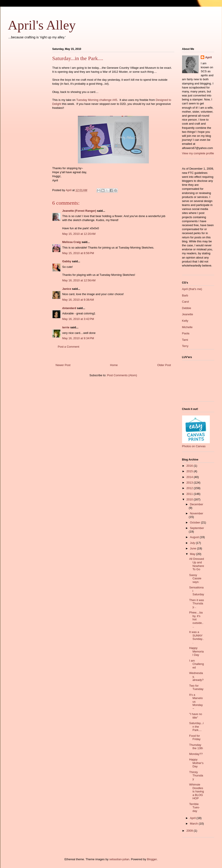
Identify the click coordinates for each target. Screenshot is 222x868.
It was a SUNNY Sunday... (196, 637)
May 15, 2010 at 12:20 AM (79, 234)
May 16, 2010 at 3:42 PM (78, 319)
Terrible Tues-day (194, 807)
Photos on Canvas (194, 446)
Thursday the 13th (196, 747)
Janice (67, 289)
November (196, 513)
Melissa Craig (72, 242)
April (208, 57)
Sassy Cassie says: (195, 578)
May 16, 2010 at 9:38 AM (78, 300)
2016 (190, 466)
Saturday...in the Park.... (196, 727)
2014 (190, 477)
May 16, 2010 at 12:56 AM (79, 280)
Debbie (187, 308)
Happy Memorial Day (196, 651)
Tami (185, 340)
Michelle (187, 327)
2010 (190, 499)
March (194, 824)
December (196, 504)
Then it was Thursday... (196, 603)
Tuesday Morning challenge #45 (97, 100)
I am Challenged (196, 664)
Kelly (185, 321)
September (197, 528)
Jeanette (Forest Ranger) (80, 211)
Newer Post (63, 365)
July (193, 543)
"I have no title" (196, 716)
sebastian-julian (119, 859)
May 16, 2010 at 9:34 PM (78, 338)
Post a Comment (69, 347)
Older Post (164, 365)
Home (114, 365)
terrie (66, 327)
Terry (185, 346)
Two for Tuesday (196, 687)
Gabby (67, 261)
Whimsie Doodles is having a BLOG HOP (196, 791)
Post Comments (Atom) (122, 375)
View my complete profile (198, 153)
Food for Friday (195, 738)
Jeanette (188, 314)
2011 (190, 494)
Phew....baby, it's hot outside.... (196, 619)
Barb (185, 295)
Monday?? (196, 754)
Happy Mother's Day (196, 763)
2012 (190, 488)
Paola (186, 333)
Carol (186, 302)
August (195, 537)
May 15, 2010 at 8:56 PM (78, 253)
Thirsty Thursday (196, 776)
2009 (190, 831)
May (193, 554)
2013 (190, 483)
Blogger (152, 859)
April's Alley (42, 25)
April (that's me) (192, 289)
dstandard (69, 308)
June (193, 548)
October (195, 522)
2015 (190, 471)
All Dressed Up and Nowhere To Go (197, 564)
